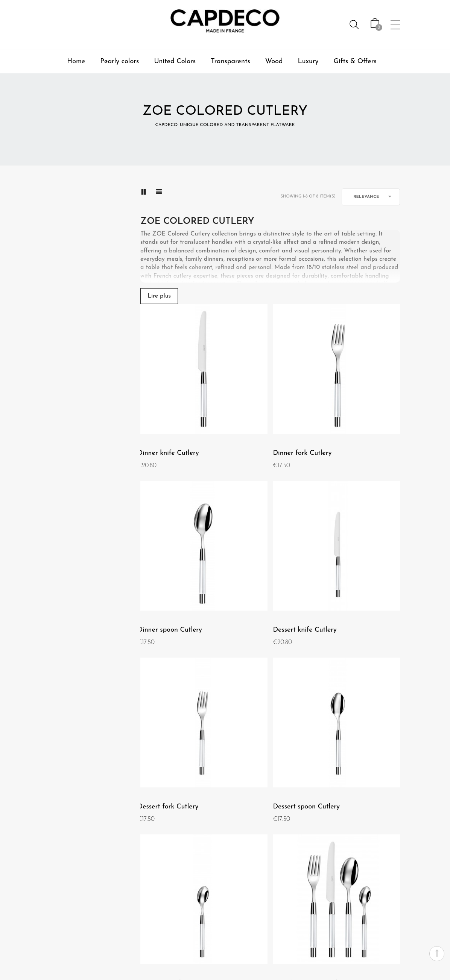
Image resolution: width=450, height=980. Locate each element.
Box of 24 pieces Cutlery (264, 688)
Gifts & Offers (355, 62)
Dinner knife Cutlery (167, 414)
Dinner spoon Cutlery (350, 414)
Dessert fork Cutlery (257, 551)
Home (76, 62)
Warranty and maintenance (285, 870)
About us (56, 838)
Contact (292, 838)
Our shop (56, 879)
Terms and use (63, 865)
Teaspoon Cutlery (163, 688)
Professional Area (169, 965)
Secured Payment (280, 852)
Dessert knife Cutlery (168, 551)
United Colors (175, 62)
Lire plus (159, 296)
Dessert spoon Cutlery (350, 551)
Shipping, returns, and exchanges (275, 892)
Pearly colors (119, 62)
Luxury (308, 62)
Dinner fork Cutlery (256, 414)
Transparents (230, 62)
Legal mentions (64, 852)
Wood (274, 62)
